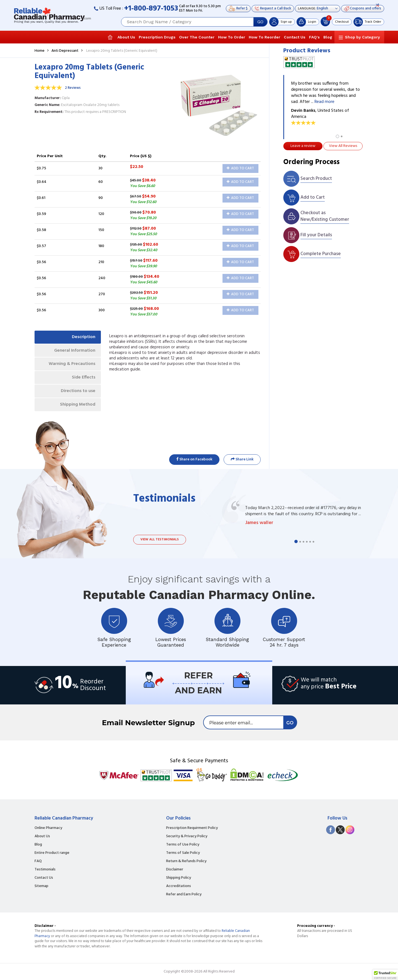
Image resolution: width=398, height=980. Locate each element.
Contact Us (295, 37)
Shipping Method (78, 405)
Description (84, 337)
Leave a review (303, 146)
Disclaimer (175, 870)
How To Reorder (265, 37)
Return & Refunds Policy (186, 861)
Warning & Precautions (72, 364)
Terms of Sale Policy (183, 853)
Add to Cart (240, 168)
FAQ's (314, 37)
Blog (328, 37)
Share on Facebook (194, 459)
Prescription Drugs (157, 37)
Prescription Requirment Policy (192, 828)
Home (40, 51)
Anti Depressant (65, 51)
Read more (324, 102)
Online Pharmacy (48, 828)
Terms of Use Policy (183, 845)
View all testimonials (160, 540)
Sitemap (41, 886)
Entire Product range (52, 853)
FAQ (38, 861)
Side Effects (84, 377)
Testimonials (45, 870)
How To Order (232, 37)
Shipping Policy (179, 878)
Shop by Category (362, 37)
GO (260, 22)
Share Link (242, 459)
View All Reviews (343, 146)
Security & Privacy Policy (187, 836)
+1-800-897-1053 (151, 9)
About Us (126, 37)
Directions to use (78, 391)
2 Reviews (73, 88)
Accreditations (179, 886)
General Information (75, 351)
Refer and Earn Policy (184, 895)
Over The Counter (197, 37)
